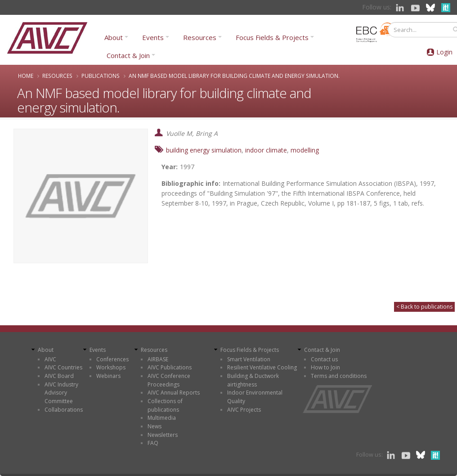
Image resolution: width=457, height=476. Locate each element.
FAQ (153, 443)
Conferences (112, 359)
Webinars (108, 376)
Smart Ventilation (249, 359)
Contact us (324, 359)
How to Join (325, 367)
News (155, 426)
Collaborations (64, 410)
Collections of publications (165, 405)
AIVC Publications (170, 367)
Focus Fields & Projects (272, 37)
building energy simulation (204, 150)
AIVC (50, 359)
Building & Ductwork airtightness (253, 380)
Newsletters (163, 435)
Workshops (111, 367)
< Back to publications (424, 307)
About (114, 37)
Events (153, 37)
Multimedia (162, 418)
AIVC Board (59, 376)
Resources (200, 37)
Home (26, 76)
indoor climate (266, 150)
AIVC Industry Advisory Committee (61, 393)
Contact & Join (128, 55)
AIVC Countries (63, 367)
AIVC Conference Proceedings (169, 380)
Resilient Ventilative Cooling (262, 367)
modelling (305, 150)
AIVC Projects (244, 410)
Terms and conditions (339, 376)
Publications (101, 76)
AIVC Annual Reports (174, 393)
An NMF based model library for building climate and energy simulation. (234, 76)
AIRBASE (158, 359)
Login (444, 52)
